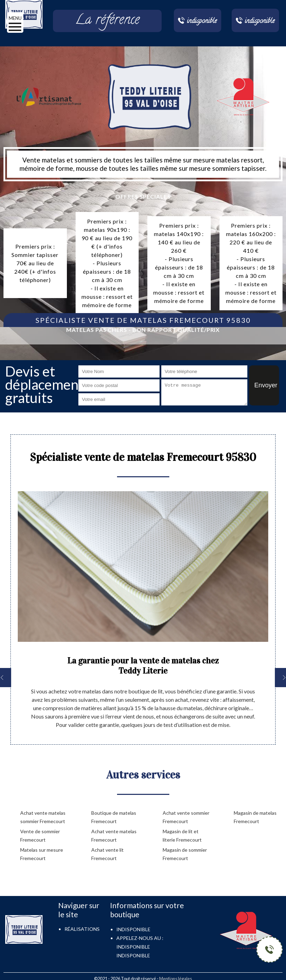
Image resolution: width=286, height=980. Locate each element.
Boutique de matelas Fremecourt (114, 817)
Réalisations (82, 929)
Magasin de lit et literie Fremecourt (182, 835)
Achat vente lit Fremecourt (107, 854)
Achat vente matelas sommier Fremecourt (43, 817)
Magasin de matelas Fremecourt (255, 817)
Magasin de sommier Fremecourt (185, 854)
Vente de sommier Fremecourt (40, 835)
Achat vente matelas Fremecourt (114, 835)
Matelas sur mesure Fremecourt (42, 854)
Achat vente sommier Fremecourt (186, 817)
